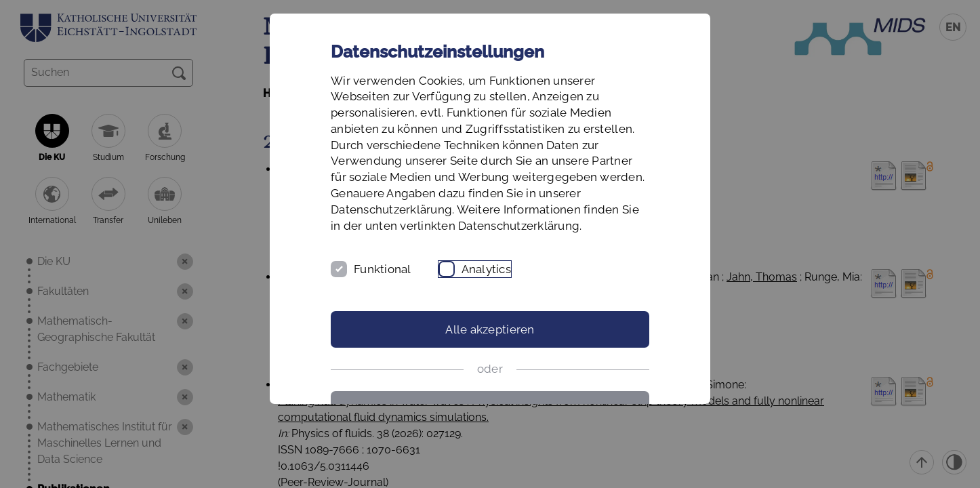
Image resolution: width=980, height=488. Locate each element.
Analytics (486, 269)
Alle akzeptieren (490, 329)
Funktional (383, 269)
